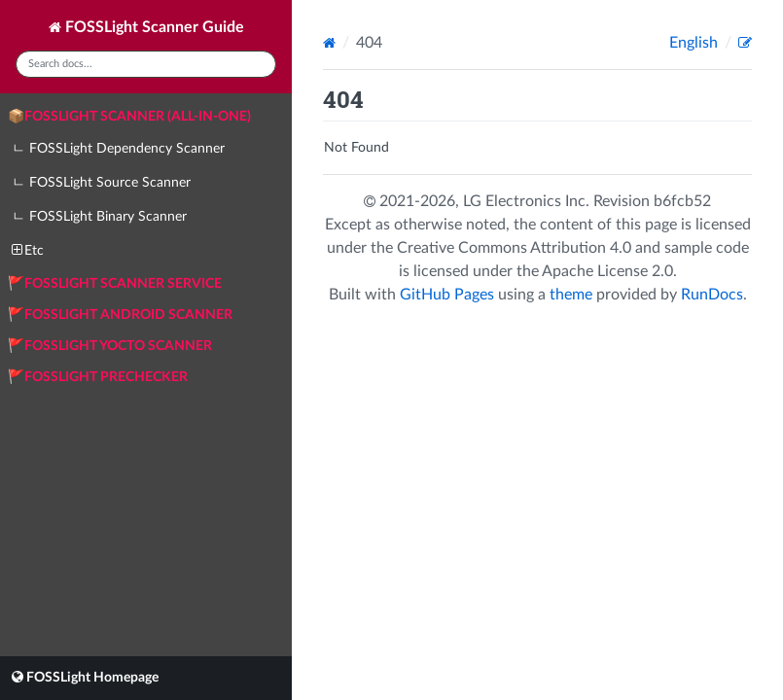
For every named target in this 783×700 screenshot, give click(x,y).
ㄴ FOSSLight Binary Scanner (99, 217)
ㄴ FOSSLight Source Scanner (101, 183)
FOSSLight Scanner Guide (146, 27)
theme (571, 295)
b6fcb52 (682, 201)
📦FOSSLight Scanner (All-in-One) (129, 117)
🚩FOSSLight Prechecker (98, 377)
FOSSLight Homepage (85, 678)
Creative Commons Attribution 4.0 (514, 248)
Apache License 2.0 (607, 271)
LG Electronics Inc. (528, 201)
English (695, 43)
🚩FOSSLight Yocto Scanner (110, 346)
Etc (28, 250)
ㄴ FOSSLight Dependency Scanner (118, 149)
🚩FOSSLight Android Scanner (120, 315)
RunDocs (712, 295)
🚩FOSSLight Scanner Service (115, 284)
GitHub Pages (447, 295)
